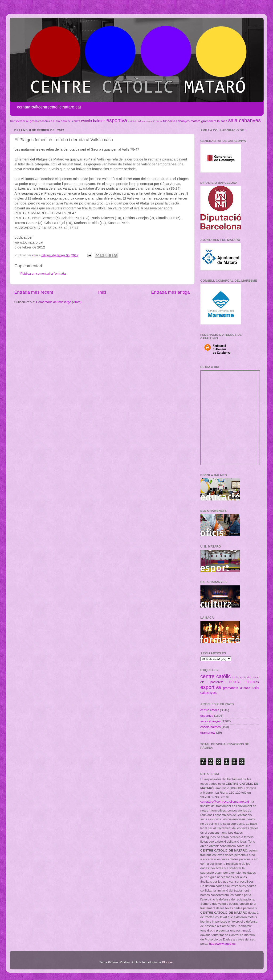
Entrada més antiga (171, 292)
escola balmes (93, 121)
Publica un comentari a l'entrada (43, 274)
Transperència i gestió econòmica (31, 121)
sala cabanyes (244, 120)
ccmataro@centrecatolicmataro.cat (225, 802)
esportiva (117, 120)
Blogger (167, 962)
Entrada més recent (34, 292)
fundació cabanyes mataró (182, 121)
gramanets (209, 121)
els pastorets (212, 682)
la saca (222, 121)
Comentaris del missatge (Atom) (59, 302)
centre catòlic (216, 676)
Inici (102, 292)
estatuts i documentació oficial (145, 121)
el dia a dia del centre (67, 121)
